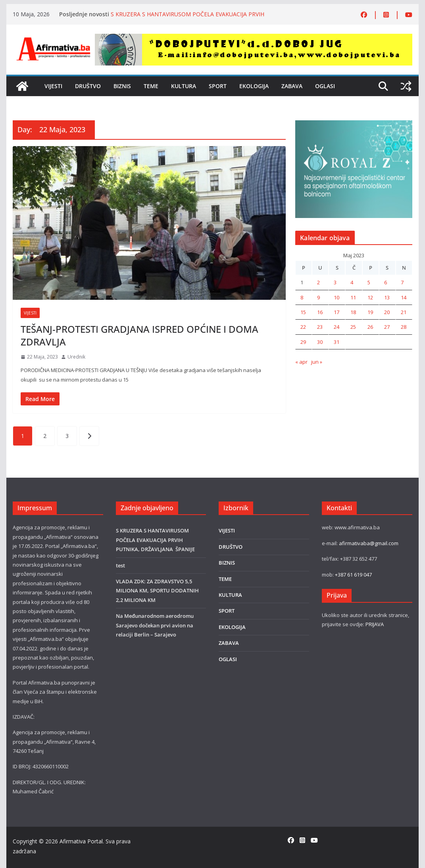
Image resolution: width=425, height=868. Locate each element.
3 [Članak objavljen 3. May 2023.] (335, 282)
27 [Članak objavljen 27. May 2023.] (387, 327)
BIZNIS (122, 86)
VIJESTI (53, 86)
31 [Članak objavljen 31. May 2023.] (337, 342)
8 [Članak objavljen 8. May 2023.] (302, 297)
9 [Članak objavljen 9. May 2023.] (318, 297)
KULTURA (184, 86)
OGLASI (325, 86)
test (120, 565)
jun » (317, 362)
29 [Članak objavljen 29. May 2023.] (303, 342)
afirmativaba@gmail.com (369, 543)
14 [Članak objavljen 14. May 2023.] (404, 297)
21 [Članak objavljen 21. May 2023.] (404, 312)
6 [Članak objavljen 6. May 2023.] (386, 282)
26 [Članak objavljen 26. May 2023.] (370, 327)
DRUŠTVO (88, 86)
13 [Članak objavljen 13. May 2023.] (387, 297)
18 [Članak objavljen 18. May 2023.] (353, 312)
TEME (151, 86)
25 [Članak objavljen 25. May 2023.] (353, 327)
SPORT (218, 86)
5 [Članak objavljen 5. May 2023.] (369, 282)
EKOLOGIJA (254, 86)
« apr (301, 362)
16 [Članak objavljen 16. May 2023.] (320, 312)
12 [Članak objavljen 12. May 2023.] (370, 297)
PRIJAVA (375, 624)
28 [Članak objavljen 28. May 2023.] (404, 327)
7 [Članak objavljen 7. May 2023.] (402, 282)
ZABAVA (292, 86)
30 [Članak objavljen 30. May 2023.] (320, 342)
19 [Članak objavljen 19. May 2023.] (370, 312)
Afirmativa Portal (81, 841)
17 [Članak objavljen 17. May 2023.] (337, 312)
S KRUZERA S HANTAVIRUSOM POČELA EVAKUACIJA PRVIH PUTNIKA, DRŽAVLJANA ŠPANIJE (187, 18)
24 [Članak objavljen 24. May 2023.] (337, 327)
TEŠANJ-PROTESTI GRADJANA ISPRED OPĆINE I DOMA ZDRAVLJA (139, 335)
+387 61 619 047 (353, 575)
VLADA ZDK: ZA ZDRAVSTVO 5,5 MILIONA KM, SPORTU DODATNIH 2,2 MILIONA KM (157, 591)
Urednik (76, 357)
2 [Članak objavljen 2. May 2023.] (318, 282)
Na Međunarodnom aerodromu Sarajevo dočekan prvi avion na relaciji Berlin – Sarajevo (155, 625)
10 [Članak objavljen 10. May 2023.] (337, 297)
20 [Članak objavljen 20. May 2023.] (387, 312)
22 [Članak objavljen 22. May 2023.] (303, 327)
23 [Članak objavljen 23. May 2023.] (320, 327)
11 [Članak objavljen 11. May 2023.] (353, 297)
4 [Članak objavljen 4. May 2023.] (352, 282)
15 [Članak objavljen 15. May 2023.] (303, 312)
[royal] (354, 125)
